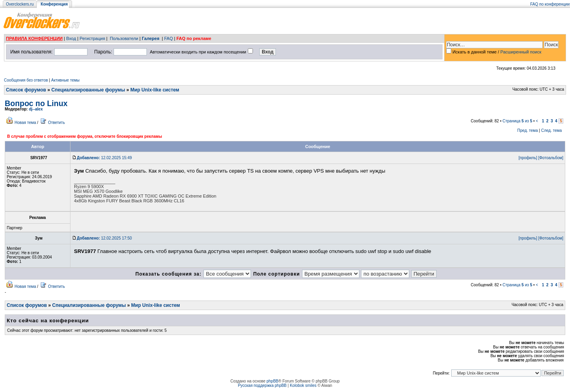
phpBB (272, 381)
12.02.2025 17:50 (104, 238)
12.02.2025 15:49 (104, 158)
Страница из (518, 121)
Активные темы (65, 80)
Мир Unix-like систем (155, 90)
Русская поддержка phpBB (262, 385)
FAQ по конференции (550, 4)
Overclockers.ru (20, 4)
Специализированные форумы (88, 90)
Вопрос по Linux (36, 103)
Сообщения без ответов (26, 80)
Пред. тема (528, 130)
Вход (71, 38)
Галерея (150, 38)
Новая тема (25, 123)
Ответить (56, 123)
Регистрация (92, 38)
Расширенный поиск (521, 52)
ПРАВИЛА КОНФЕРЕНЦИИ (34, 38)
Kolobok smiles (303, 385)
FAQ (169, 38)
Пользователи (124, 38)
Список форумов (26, 90)
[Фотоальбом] (551, 158)
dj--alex (36, 109)
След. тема (551, 130)
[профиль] (528, 158)
